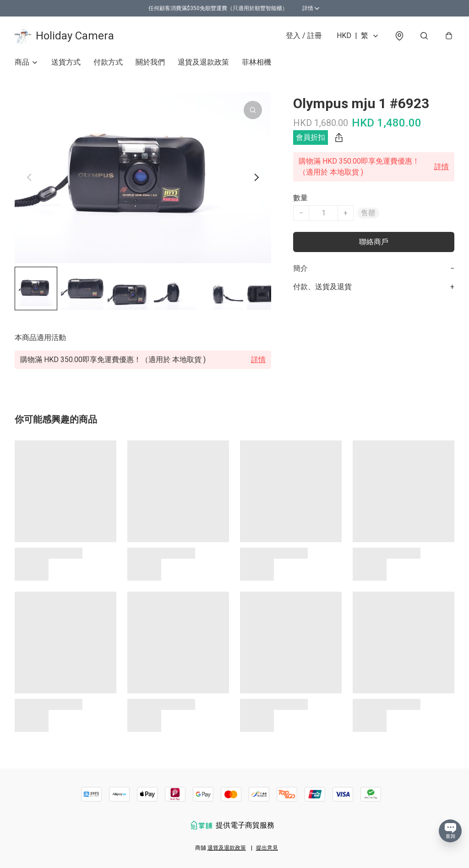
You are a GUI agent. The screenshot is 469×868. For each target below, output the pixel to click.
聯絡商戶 (374, 242)
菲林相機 (256, 62)
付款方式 (108, 62)
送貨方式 (66, 62)
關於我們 (150, 62)
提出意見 (267, 848)
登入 (304, 36)
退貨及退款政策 (203, 62)
